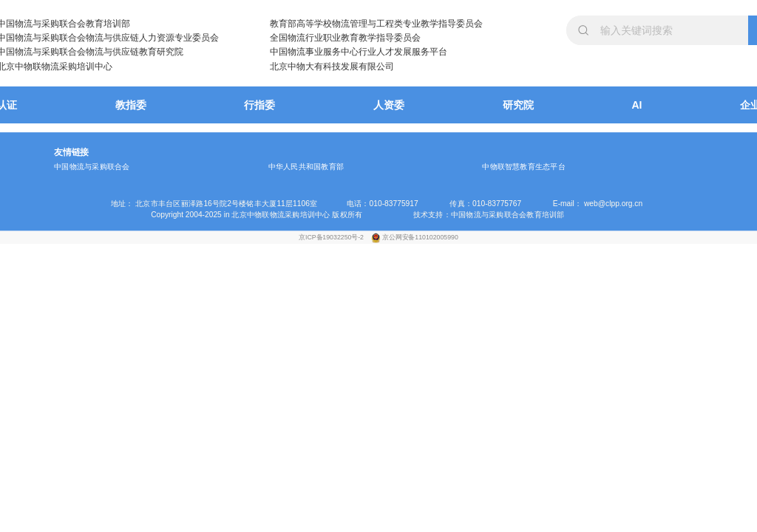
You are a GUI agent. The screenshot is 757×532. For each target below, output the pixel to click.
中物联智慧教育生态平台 (524, 167)
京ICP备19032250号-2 (332, 237)
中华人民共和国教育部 (306, 167)
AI (637, 105)
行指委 (259, 105)
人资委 (389, 105)
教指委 (131, 105)
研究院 (518, 105)
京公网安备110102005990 (420, 237)
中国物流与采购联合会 (92, 167)
